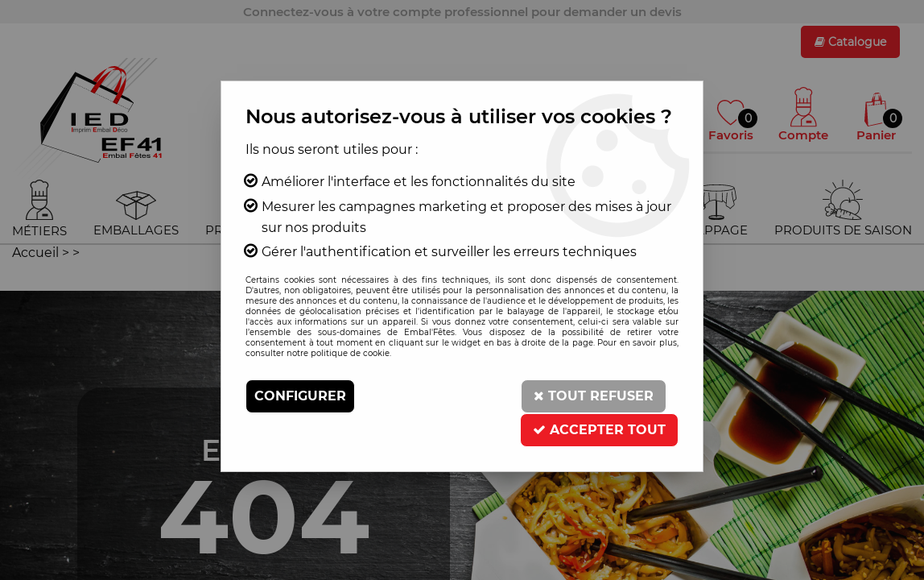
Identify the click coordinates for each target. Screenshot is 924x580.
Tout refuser (594, 396)
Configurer (300, 396)
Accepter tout (599, 430)
